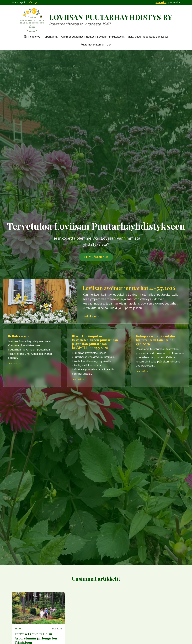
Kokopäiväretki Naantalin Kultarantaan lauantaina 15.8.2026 (155, 340)
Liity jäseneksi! (96, 257)
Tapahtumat (50, 37)
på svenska (174, 2)
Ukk (109, 45)
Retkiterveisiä (19, 336)
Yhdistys (35, 37)
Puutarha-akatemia (92, 45)
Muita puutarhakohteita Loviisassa (148, 37)
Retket (90, 37)
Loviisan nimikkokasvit (111, 37)
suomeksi (161, 2)
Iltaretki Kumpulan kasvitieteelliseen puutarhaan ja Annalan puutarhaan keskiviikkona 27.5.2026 (95, 342)
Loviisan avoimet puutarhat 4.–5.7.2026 (129, 288)
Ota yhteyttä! (19, 2)
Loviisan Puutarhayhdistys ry (111, 17)
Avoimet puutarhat (72, 37)
